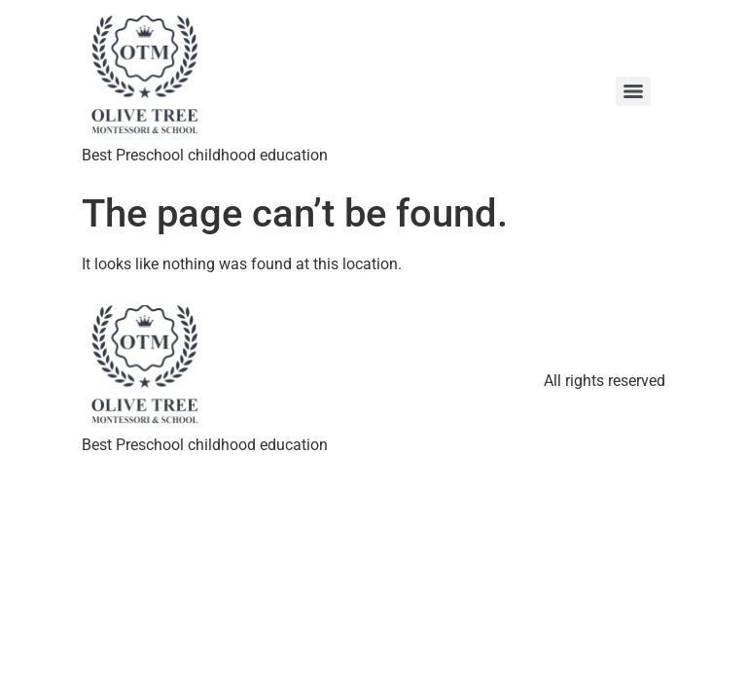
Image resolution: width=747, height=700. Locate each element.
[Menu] (633, 91)
